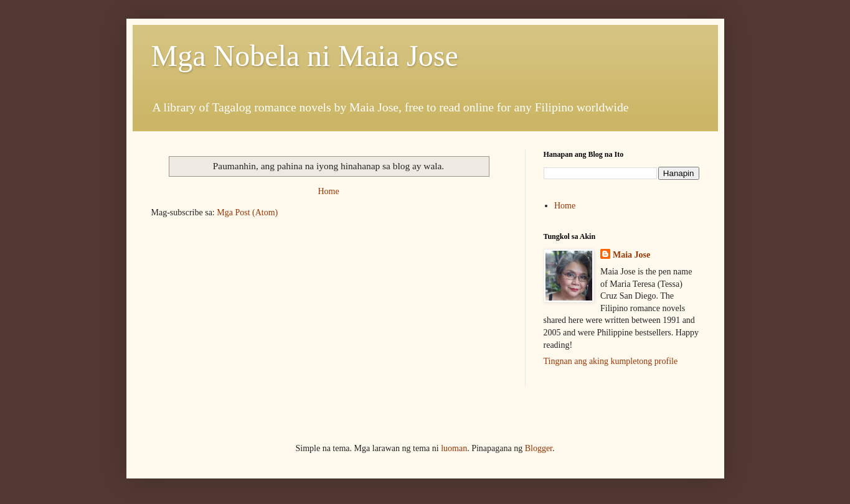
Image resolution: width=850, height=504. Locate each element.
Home (328, 191)
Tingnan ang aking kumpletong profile (611, 361)
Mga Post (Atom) (247, 212)
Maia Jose (631, 255)
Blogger (539, 448)
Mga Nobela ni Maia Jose (305, 56)
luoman (454, 448)
